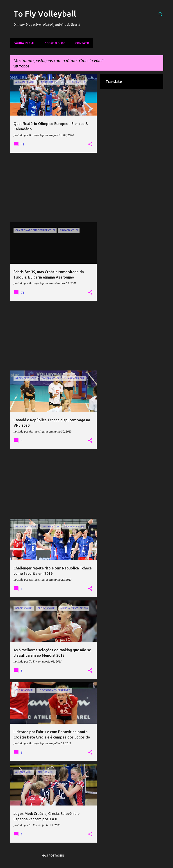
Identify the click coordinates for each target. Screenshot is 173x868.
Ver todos (21, 66)
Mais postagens (53, 856)
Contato (82, 43)
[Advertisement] (53, 187)
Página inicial (24, 43)
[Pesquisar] (161, 14)
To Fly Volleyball (45, 14)
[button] (90, 144)
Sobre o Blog (55, 43)
